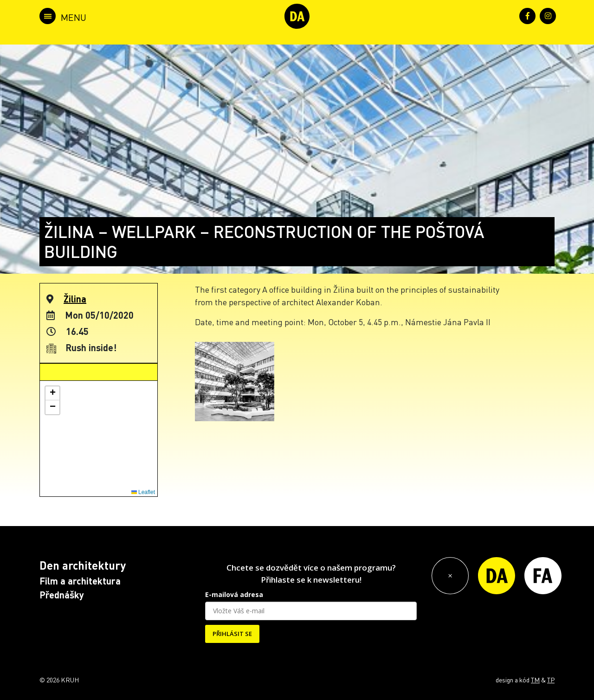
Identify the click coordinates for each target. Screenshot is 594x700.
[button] (52, 393)
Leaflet (143, 492)
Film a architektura (80, 581)
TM (535, 680)
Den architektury (83, 565)
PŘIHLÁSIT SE (232, 634)
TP (551, 680)
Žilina (75, 299)
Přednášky (62, 595)
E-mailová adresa (234, 594)
